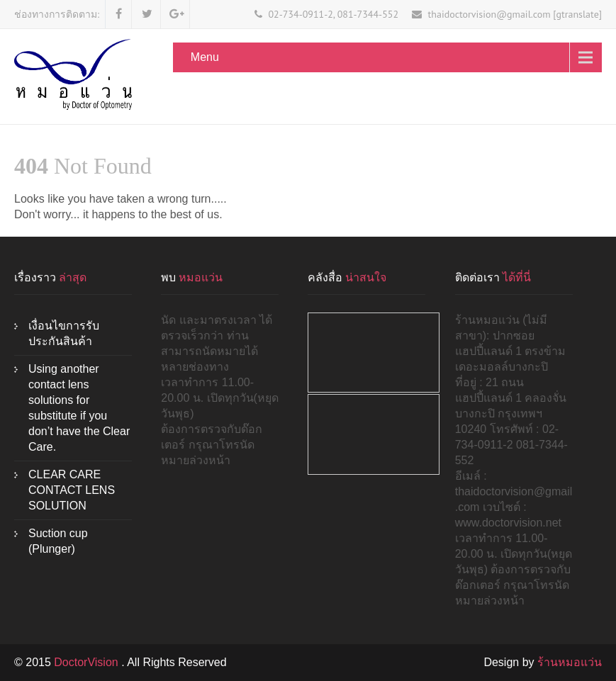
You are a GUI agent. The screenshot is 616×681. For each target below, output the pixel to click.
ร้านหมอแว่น (570, 662)
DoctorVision (88, 662)
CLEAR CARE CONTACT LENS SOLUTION (72, 490)
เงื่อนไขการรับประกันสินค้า (64, 333)
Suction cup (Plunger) (58, 541)
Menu (205, 57)
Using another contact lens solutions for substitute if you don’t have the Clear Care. (79, 408)
